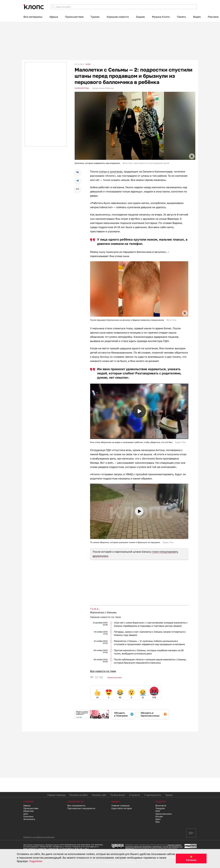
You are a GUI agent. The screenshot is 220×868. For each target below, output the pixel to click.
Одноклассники (164, 814)
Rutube (159, 816)
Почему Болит (118, 795)
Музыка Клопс (161, 17)
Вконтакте (161, 805)
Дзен (158, 819)
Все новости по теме (103, 671)
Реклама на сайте (79, 795)
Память (181, 17)
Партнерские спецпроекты (81, 808)
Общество (28, 811)
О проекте (135, 795)
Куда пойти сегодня (122, 808)
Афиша (54, 17)
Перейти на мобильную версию (39, 837)
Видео (197, 17)
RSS (158, 822)
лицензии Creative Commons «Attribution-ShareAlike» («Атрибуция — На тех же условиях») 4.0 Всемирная (154, 847)
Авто (26, 814)
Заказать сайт (99, 795)
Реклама (213, 17)
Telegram (160, 808)
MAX (158, 811)
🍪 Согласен (191, 858)
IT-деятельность (153, 795)
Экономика (29, 819)
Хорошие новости (118, 17)
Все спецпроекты (76, 805)
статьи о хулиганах (111, 171)
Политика (28, 816)
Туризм (95, 17)
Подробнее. (36, 861)
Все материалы (33, 17)
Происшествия (74, 17)
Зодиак (140, 17)
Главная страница (56, 795)
